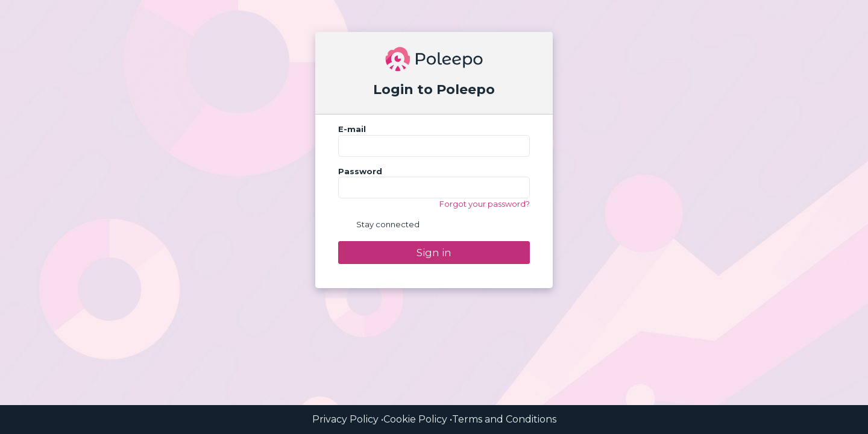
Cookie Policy (415, 419)
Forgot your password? (485, 204)
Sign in (434, 253)
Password (360, 171)
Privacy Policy (345, 419)
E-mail (352, 129)
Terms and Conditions (504, 419)
